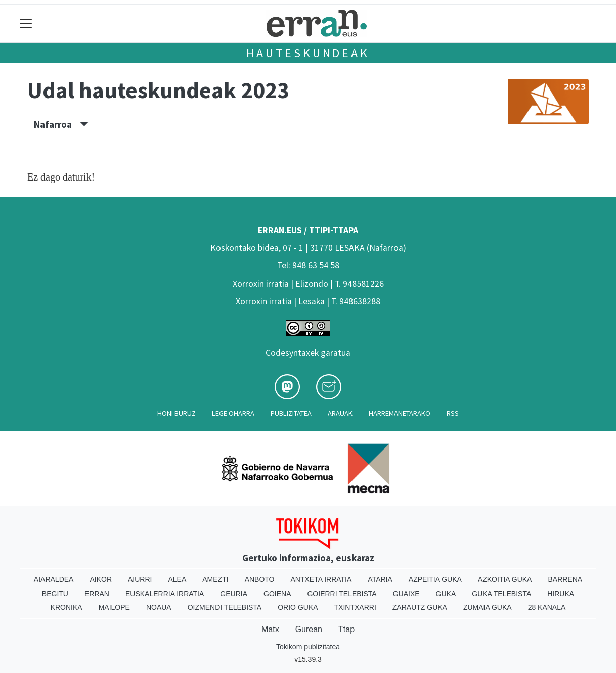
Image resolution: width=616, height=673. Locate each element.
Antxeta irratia (321, 579)
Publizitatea (291, 413)
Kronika (67, 607)
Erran (97, 594)
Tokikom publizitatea (308, 647)
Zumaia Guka (488, 607)
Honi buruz (177, 413)
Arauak (340, 413)
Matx (270, 629)
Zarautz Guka (420, 607)
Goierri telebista (342, 594)
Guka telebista (501, 594)
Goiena (277, 594)
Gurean (309, 629)
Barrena (565, 579)
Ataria (380, 579)
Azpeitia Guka (435, 579)
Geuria (234, 594)
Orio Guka (298, 607)
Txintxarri (355, 607)
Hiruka (561, 594)
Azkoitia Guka (505, 579)
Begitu (55, 594)
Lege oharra (233, 413)
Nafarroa (61, 124)
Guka (446, 594)
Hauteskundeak (308, 53)
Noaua (159, 607)
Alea (177, 579)
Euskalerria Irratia (165, 594)
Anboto (260, 579)
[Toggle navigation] (26, 24)
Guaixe (406, 594)
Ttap (346, 629)
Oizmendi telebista (225, 607)
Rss (453, 413)
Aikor (101, 579)
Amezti (215, 579)
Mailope (114, 607)
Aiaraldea (54, 579)
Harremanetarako (400, 413)
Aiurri (140, 579)
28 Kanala (547, 607)
